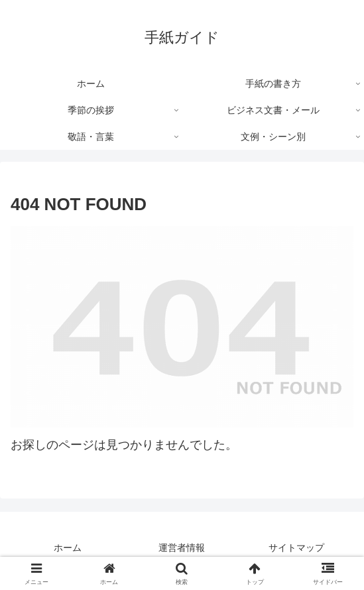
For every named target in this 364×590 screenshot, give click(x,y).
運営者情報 (182, 548)
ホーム (68, 548)
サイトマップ (296, 548)
